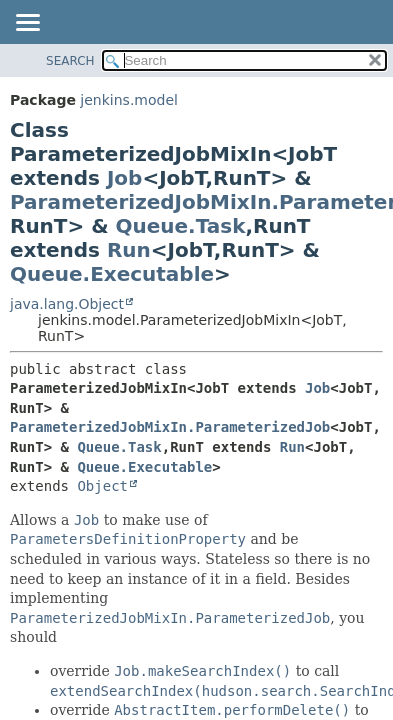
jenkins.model (129, 100)
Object (102, 486)
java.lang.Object (67, 304)
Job (124, 178)
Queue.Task (181, 226)
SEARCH (70, 61)
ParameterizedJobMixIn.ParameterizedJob (170, 427)
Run (129, 250)
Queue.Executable (112, 274)
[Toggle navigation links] (27, 24)
